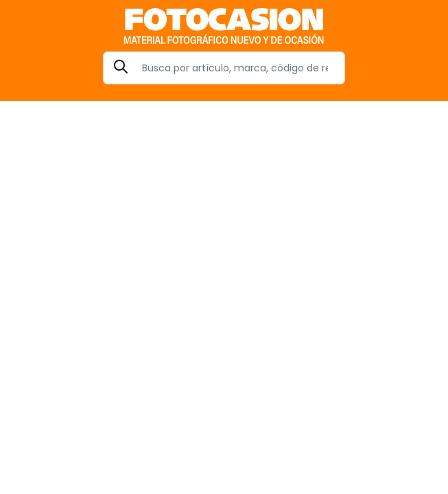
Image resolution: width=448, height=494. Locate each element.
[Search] (224, 68)
